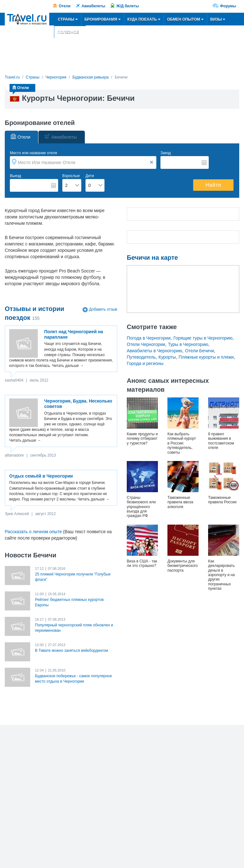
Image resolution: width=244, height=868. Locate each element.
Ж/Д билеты (128, 6)
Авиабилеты (94, 6)
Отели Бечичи (199, 351)
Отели (65, 6)
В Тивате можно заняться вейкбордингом (71, 651)
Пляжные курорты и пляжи (206, 357)
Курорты (167, 357)
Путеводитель (141, 357)
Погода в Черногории (149, 338)
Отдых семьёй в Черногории (41, 476)
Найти (213, 185)
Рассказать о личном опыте (33, 532)
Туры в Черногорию (188, 344)
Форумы (228, 6)
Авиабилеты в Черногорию (155, 351)
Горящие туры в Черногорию (203, 338)
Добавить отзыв (103, 310)
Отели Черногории (146, 344)
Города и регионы (145, 363)
